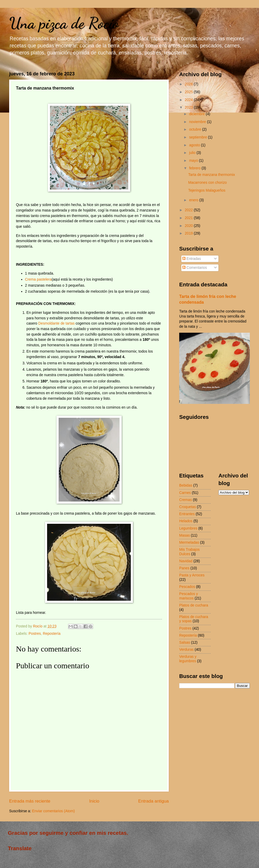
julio (193, 153)
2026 (189, 84)
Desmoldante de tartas (56, 323)
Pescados (187, 587)
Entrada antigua (153, 801)
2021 (189, 218)
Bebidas (186, 485)
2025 (189, 92)
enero (194, 200)
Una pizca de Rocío (64, 23)
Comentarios (195, 268)
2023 (189, 107)
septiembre (199, 137)
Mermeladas (189, 542)
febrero (195, 168)
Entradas (192, 259)
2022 (189, 210)
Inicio (94, 801)
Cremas (185, 500)
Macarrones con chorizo (207, 183)
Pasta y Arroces (192, 575)
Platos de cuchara (194, 605)
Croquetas (188, 507)
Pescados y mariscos (188, 596)
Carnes (185, 493)
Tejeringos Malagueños (207, 190)
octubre (196, 129)
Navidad (186, 561)
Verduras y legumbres (188, 659)
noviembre (198, 122)
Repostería (52, 634)
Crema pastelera (38, 279)
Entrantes (187, 514)
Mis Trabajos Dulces (189, 552)
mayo (194, 161)
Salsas (185, 642)
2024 (189, 100)
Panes (184, 568)
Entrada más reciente (30, 801)
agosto (195, 145)
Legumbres (188, 528)
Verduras (186, 650)
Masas (185, 535)
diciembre (198, 114)
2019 (189, 233)
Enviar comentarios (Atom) (53, 811)
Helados (186, 521)
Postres (35, 634)
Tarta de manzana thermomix (212, 175)
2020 (189, 226)
